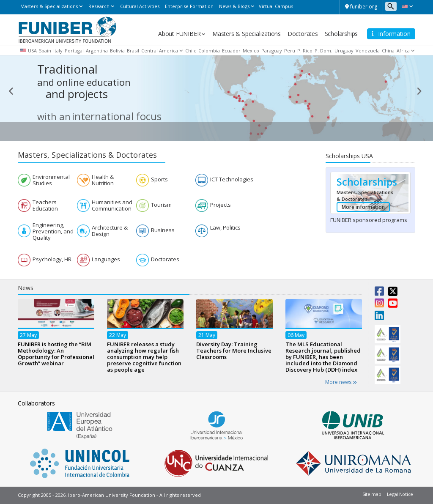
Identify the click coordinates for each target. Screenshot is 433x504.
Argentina (97, 51)
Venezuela (368, 51)
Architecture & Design (110, 231)
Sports (159, 179)
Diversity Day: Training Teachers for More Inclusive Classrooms (234, 351)
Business (163, 230)
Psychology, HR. (53, 259)
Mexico (251, 51)
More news (341, 382)
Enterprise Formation (189, 6)
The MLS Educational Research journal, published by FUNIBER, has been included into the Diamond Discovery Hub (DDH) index (323, 357)
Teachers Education (45, 205)
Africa (403, 51)
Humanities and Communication (112, 205)
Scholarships (341, 34)
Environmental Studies (51, 180)
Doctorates (303, 34)
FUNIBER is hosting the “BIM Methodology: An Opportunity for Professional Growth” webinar (56, 354)
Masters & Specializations (49, 6)
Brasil (133, 51)
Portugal (74, 51)
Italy (58, 51)
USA (32, 51)
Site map (372, 494)
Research (99, 6)
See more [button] (394, 133)
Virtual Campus (276, 6)
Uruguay (344, 51)
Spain (45, 51)
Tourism (161, 205)
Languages (106, 259)
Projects (221, 205)
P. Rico (305, 51)
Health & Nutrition (103, 180)
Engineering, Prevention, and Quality (53, 231)
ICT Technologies (232, 179)
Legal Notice (400, 494)
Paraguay (272, 51)
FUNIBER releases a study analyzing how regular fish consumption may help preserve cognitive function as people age (144, 357)
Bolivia (117, 51)
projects (88, 90)
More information (363, 207)
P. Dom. (323, 51)
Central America (160, 51)
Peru (290, 51)
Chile (191, 51)
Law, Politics (225, 228)
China (388, 51)
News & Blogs (234, 6)
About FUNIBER (179, 34)
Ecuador (231, 51)
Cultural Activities (140, 6)
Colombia (209, 51)
